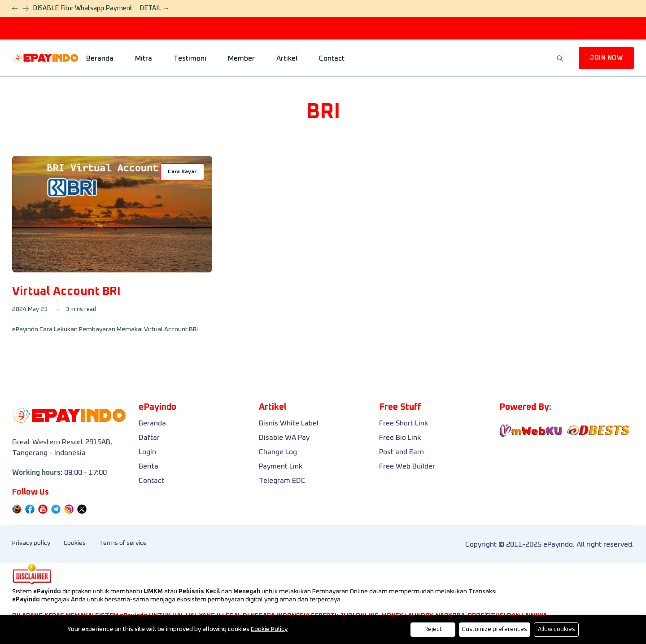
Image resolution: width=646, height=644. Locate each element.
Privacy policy (31, 543)
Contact (332, 58)
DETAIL (154, 9)
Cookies (75, 543)
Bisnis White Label (289, 423)
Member (241, 58)
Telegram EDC (282, 481)
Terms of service (123, 543)
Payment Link (281, 466)
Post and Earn (402, 452)
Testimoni (190, 58)
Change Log (278, 452)
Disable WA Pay (284, 438)
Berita (148, 466)
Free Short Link (404, 423)
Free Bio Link (400, 438)
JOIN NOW (606, 58)
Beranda (100, 58)
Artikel (287, 58)
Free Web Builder (407, 466)
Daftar (149, 438)
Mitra (144, 58)
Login (147, 452)
